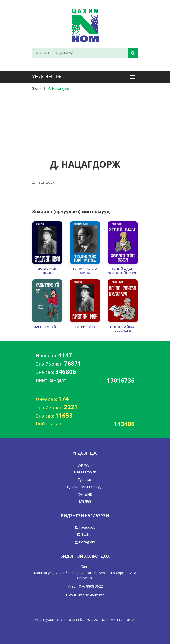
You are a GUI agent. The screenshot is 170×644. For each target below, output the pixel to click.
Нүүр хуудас (85, 465)
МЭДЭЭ (85, 502)
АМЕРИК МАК (85, 327)
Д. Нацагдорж (59, 89)
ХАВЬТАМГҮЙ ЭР (47, 327)
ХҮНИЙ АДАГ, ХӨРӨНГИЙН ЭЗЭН (123, 271)
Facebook (85, 527)
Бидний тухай (85, 472)
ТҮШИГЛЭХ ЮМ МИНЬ (85, 271)
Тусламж (85, 479)
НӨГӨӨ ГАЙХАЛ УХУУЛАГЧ (123, 329)
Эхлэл (37, 89)
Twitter (85, 535)
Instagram (85, 542)
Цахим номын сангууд (85, 487)
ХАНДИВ (85, 494)
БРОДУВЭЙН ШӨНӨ (47, 271)
